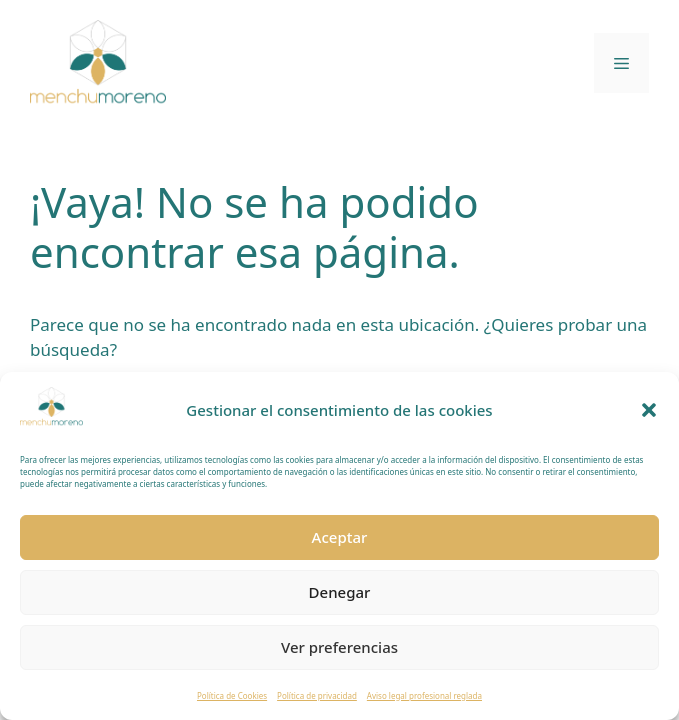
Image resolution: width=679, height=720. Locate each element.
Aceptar (340, 537)
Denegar (340, 592)
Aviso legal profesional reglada (424, 695)
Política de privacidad (317, 695)
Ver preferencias (339, 647)
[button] (649, 410)
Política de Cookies (232, 695)
